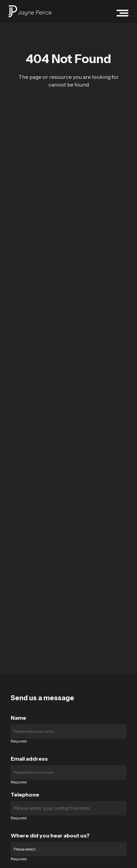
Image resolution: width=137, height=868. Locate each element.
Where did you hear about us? (50, 835)
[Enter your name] (68, 731)
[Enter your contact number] (68, 808)
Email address (29, 759)
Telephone (25, 795)
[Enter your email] (68, 772)
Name (18, 718)
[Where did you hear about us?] (68, 849)
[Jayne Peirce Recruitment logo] (30, 11)
